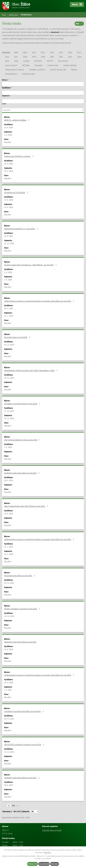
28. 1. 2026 (9, 308)
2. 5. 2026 (8, 280)
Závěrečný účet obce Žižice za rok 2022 (22, 778)
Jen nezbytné (44, 864)
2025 (7, 61)
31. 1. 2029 (9, 316)
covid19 (26, 61)
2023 (70, 57)
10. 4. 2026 (9, 236)
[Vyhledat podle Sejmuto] (43, 101)
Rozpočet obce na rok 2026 (18, 337)
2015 (79, 52)
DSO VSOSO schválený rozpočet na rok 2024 (25, 744)
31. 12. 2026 (9, 243)
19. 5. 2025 (9, 514)
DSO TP (50, 61)
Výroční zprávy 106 (58, 70)
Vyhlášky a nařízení (37, 70)
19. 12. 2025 (9, 345)
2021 (52, 57)
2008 (16, 52)
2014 (70, 52)
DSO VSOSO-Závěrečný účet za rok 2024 (23, 440)
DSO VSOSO (63, 61)
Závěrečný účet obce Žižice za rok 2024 (22, 473)
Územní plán (53, 65)
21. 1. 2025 (9, 547)
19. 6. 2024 (9, 649)
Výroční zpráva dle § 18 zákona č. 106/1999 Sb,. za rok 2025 (31, 265)
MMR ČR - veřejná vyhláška (17, 120)
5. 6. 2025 (8, 447)
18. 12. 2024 (9, 616)
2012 (52, 52)
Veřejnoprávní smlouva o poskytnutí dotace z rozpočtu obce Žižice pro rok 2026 (40, 301)
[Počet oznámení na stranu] (34, 811)
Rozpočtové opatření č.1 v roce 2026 (21, 229)
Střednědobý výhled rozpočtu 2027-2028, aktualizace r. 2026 (31, 370)
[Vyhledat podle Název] (43, 84)
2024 (79, 57)
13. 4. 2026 (9, 200)
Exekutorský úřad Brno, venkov (19, 156)
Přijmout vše (33, 864)
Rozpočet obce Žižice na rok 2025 (20, 576)
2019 (34, 57)
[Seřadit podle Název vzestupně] (9, 79)
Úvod (4, 15)
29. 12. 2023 (9, 719)
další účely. (48, 852)
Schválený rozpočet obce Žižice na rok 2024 (24, 711)
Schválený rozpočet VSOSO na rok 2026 (23, 404)
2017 (16, 57)
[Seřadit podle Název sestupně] (9, 80)
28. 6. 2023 (9, 785)
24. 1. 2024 (9, 682)
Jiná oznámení (11, 65)
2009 (25, 52)
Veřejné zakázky (70, 65)
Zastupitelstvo (11, 74)
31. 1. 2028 (9, 554)
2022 (61, 57)
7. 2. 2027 (8, 690)
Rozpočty (39, 65)
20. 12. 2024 (9, 583)
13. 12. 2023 (9, 752)
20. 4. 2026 (9, 207)
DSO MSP (38, 61)
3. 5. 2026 (8, 135)
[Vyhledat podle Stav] (43, 110)
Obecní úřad (13, 15)
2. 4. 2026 (8, 272)
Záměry (74, 70)
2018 (25, 57)
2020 (43, 57)
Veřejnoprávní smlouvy (15, 70)
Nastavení (55, 864)
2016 (7, 57)
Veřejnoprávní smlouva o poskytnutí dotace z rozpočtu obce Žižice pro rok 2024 (40, 675)
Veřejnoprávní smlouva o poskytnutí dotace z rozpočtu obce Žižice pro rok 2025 (40, 539)
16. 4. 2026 (9, 127)
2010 (34, 52)
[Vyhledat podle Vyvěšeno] (43, 93)
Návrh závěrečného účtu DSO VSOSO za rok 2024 (26, 506)
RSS (79, 24)
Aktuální (8, 142)
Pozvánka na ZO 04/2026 (17, 192)
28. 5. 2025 (9, 480)
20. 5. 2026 (9, 171)
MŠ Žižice (26, 65)
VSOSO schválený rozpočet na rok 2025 (23, 609)
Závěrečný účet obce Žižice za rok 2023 (20, 642)
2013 (61, 52)
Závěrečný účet (28, 74)
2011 (43, 52)
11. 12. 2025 (9, 411)
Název (5, 80)
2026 (16, 61)
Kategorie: (6, 52)
